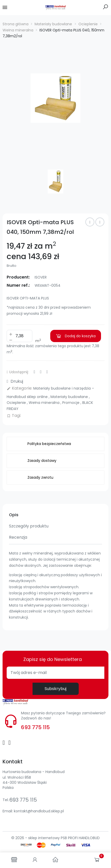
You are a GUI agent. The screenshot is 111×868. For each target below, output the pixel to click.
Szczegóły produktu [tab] (29, 526)
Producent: (18, 277)
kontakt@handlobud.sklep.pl (39, 811)
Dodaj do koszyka (76, 336)
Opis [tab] (14, 515)
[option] (55, 98)
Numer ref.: (18, 285)
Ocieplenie (17, 403)
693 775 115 (35, 727)
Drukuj (15, 381)
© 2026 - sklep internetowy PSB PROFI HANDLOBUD (55, 838)
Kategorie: (19, 388)
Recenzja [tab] (18, 537)
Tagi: (14, 415)
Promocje (71, 403)
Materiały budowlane (70, 397)
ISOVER (41, 277)
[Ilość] (19, 336)
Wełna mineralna (45, 403)
